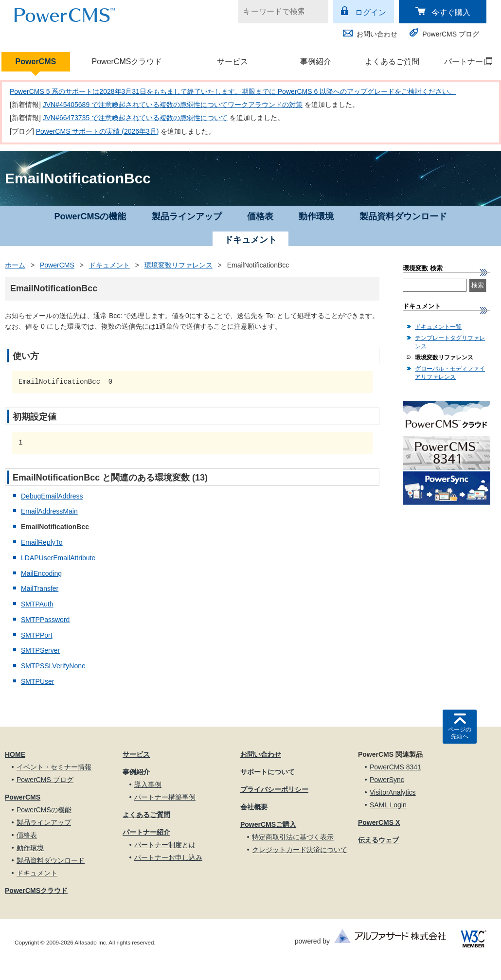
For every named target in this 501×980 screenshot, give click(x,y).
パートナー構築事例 (165, 797)
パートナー (463, 62)
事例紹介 (316, 62)
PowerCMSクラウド (127, 62)
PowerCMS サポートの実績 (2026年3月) (98, 131)
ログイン (371, 12)
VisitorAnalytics (393, 792)
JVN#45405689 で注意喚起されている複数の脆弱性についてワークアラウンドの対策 (173, 105)
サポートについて (268, 772)
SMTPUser (37, 681)
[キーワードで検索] (277, 12)
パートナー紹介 (146, 832)
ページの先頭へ (460, 733)
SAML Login (388, 805)
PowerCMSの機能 (90, 216)
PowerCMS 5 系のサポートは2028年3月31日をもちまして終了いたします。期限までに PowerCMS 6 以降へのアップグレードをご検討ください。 (233, 91)
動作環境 (316, 216)
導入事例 (148, 784)
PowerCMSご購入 (268, 824)
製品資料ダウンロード (403, 216)
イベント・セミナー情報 (54, 767)
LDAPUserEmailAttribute (58, 558)
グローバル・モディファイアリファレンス (450, 373)
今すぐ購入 (451, 12)
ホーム (15, 265)
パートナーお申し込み (168, 857)
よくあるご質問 (392, 62)
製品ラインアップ (187, 216)
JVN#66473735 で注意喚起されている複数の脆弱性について (135, 118)
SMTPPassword (45, 620)
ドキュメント (109, 265)
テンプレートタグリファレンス (450, 342)
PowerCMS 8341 (395, 767)
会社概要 (254, 807)
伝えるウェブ (378, 840)
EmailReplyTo (42, 542)
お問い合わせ (377, 34)
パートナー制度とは (165, 845)
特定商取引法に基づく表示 (293, 837)
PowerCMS (36, 62)
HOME (15, 754)
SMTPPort (37, 635)
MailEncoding (41, 573)
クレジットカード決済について (300, 850)
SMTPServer (40, 650)
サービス (233, 62)
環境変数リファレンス (179, 265)
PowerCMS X (379, 822)
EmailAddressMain (49, 511)
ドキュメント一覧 (438, 327)
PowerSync (387, 780)
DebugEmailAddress (52, 496)
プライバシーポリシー (274, 789)
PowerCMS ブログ (451, 34)
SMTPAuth (37, 604)
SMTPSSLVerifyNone (53, 666)
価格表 (260, 216)
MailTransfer (40, 588)
